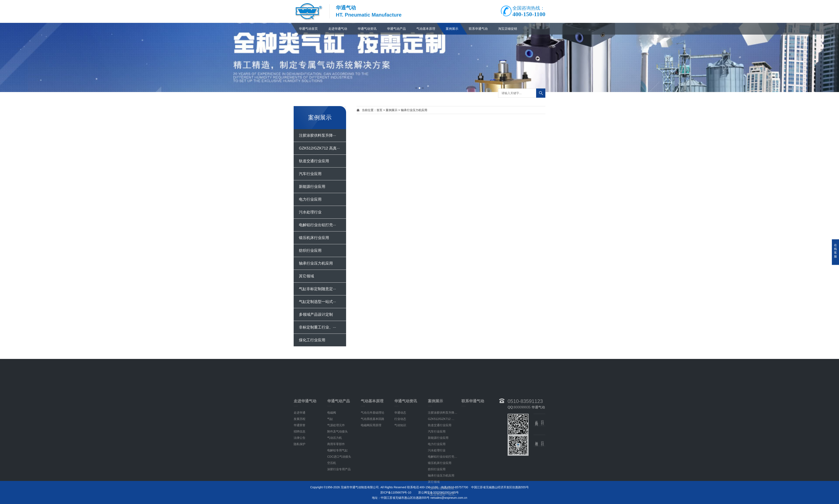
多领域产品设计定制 (316, 314)
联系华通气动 (478, 29)
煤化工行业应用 (312, 340)
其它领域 (306, 276)
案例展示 (452, 29)
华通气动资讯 (367, 29)
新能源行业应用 (312, 187)
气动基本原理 (426, 29)
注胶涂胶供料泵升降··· (317, 135)
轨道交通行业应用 (314, 161)
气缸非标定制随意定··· (317, 289)
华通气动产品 (396, 29)
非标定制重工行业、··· (317, 327)
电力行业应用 (310, 199)
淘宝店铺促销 (508, 29)
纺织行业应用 (310, 251)
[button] (416, 88)
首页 (379, 110)
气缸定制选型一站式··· (317, 302)
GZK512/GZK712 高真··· (319, 148)
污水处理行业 (310, 212)
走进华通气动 (338, 29)
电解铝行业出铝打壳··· (317, 225)
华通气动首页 (308, 29)
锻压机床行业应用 (314, 238)
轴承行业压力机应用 (316, 263)
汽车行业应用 (310, 174)
